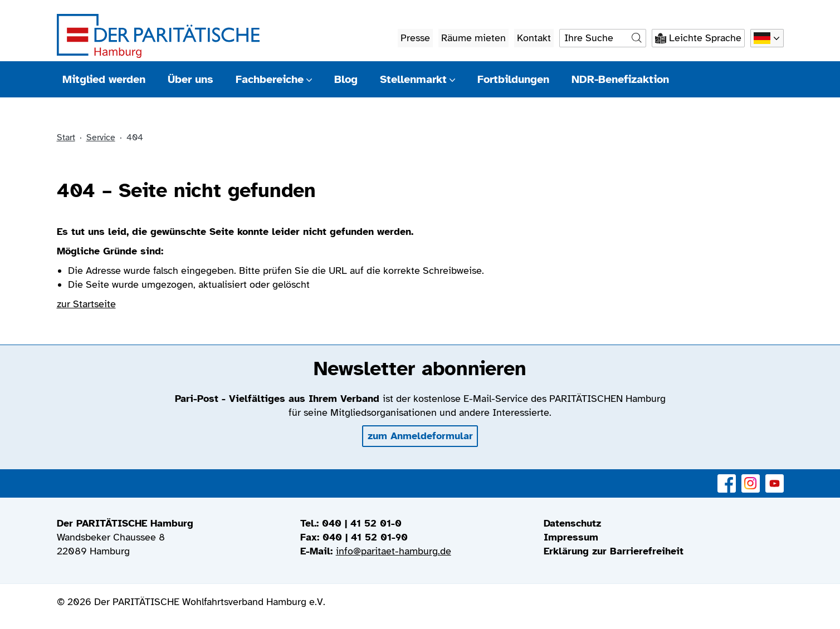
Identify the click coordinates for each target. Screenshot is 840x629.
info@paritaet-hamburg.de (394, 551)
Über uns (191, 79)
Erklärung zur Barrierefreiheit (614, 551)
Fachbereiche (274, 79)
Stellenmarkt (417, 79)
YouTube (775, 477)
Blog (346, 79)
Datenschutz (572, 523)
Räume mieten (473, 38)
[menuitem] (664, 524)
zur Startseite (86, 304)
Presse (415, 38)
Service (101, 137)
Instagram (751, 477)
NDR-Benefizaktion (620, 79)
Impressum (571, 537)
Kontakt (534, 38)
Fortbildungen (513, 79)
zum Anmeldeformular (420, 436)
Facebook (727, 477)
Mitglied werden (104, 79)
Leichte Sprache (705, 38)
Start (66, 137)
